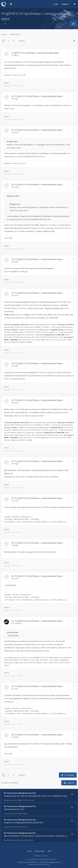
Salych (16, 55)
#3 (73, 130)
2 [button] (8, 41)
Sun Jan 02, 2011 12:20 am (14, 764)
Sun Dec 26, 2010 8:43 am (14, 86)
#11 (73, 542)
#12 (73, 576)
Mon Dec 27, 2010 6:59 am (14, 282)
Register (65, 4)
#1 (73, 52)
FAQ (50, 851)
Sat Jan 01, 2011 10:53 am (13, 451)
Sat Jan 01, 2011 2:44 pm (13, 566)
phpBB (30, 862)
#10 (73, 498)
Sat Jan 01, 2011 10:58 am (13, 488)
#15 (73, 734)
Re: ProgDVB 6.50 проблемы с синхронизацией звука (37, 96)
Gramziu (46, 864)
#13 (73, 621)
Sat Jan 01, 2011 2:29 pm (13, 532)
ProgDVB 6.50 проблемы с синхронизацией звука (35, 53)
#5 (73, 259)
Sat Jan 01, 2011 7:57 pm (13, 724)
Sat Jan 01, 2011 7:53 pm (13, 676)
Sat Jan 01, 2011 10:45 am (13, 390)
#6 (73, 293)
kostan (16, 187)
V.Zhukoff (17, 623)
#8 (73, 400)
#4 (73, 184)
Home (4, 34)
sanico (16, 295)
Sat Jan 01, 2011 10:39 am (13, 353)
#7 (73, 363)
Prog (16, 99)
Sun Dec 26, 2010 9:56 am (14, 174)
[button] (14, 41)
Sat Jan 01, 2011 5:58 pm (13, 610)
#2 (73, 96)
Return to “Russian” (10, 783)
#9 (73, 461)
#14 (73, 686)
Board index (15, 34)
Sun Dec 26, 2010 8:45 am (14, 119)
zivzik (16, 501)
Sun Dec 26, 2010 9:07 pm (14, 249)
